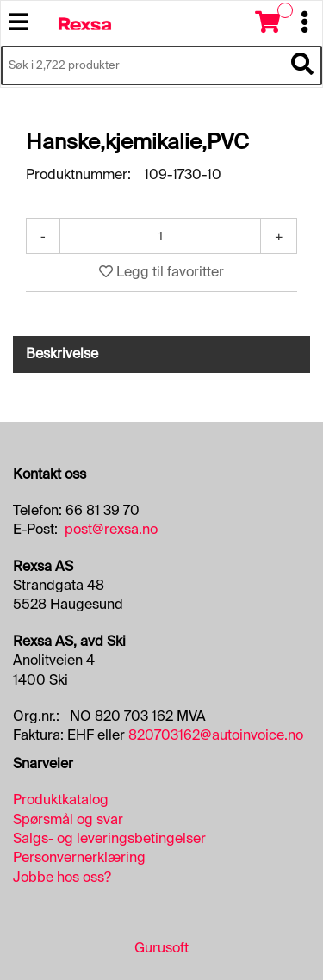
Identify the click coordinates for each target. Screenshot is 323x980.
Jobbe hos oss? (62, 877)
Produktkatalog (61, 800)
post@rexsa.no (111, 529)
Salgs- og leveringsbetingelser (109, 838)
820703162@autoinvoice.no (216, 735)
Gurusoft (161, 948)
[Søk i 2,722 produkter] (142, 65)
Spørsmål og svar (68, 819)
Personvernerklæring (79, 857)
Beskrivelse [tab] (62, 354)
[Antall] (160, 236)
